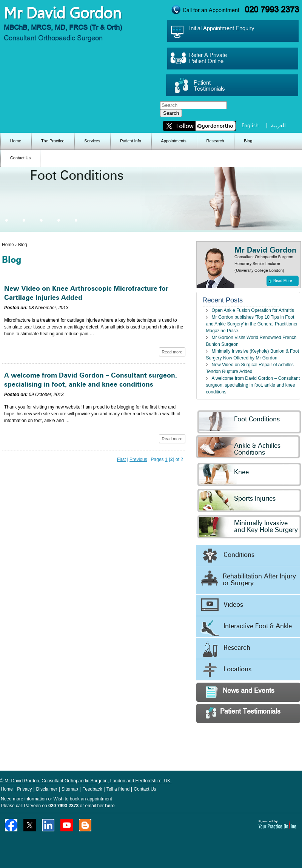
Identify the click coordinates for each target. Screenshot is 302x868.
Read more (172, 352)
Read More (280, 281)
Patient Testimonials (243, 713)
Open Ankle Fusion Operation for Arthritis (253, 310)
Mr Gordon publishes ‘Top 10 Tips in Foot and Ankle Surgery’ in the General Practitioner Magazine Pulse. (252, 324)
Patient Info (131, 141)
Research (215, 141)
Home (16, 141)
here (110, 806)
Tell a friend (118, 789)
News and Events (240, 692)
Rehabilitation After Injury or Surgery (248, 578)
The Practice (53, 141)
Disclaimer (47, 789)
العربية (278, 125)
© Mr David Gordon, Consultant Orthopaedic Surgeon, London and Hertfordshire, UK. (86, 781)
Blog (248, 141)
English (250, 125)
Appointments (174, 141)
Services (92, 141)
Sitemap (70, 789)
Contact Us (20, 158)
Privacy (24, 789)
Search (171, 113)
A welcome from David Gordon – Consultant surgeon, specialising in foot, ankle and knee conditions (253, 385)
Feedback (92, 789)
